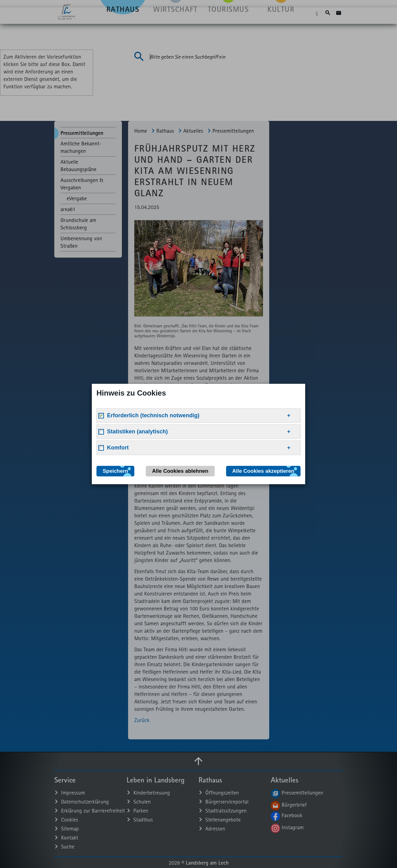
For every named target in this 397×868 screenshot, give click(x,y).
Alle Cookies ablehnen (180, 471)
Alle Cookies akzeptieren (263, 471)
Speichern (115, 471)
